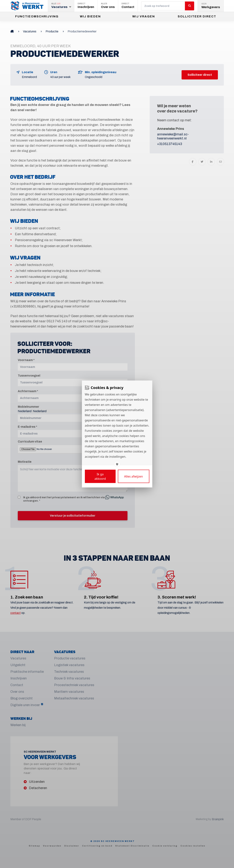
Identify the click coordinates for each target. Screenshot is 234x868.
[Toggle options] (117, 464)
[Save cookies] (100, 476)
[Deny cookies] (134, 476)
